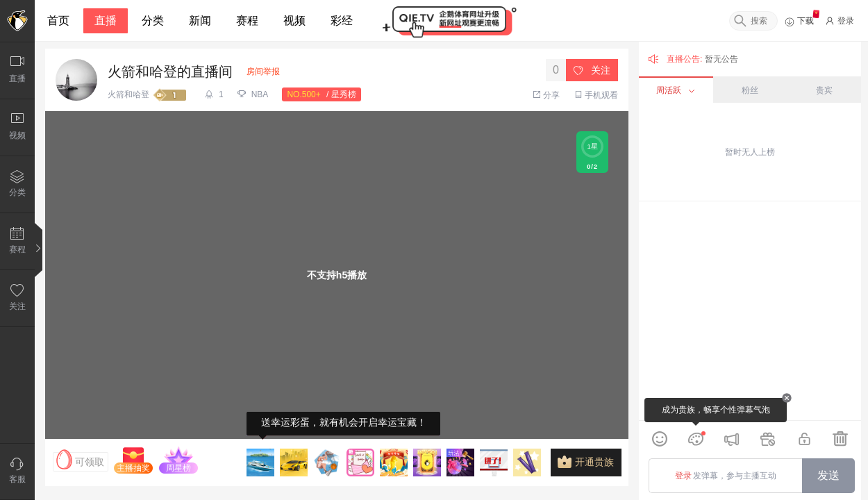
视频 (294, 20)
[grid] (750, 311)
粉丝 (750, 90)
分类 (153, 20)
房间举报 (263, 72)
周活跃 (676, 90)
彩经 (342, 20)
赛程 (247, 20)
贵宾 (824, 90)
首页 (58, 20)
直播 (106, 20)
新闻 (200, 20)
